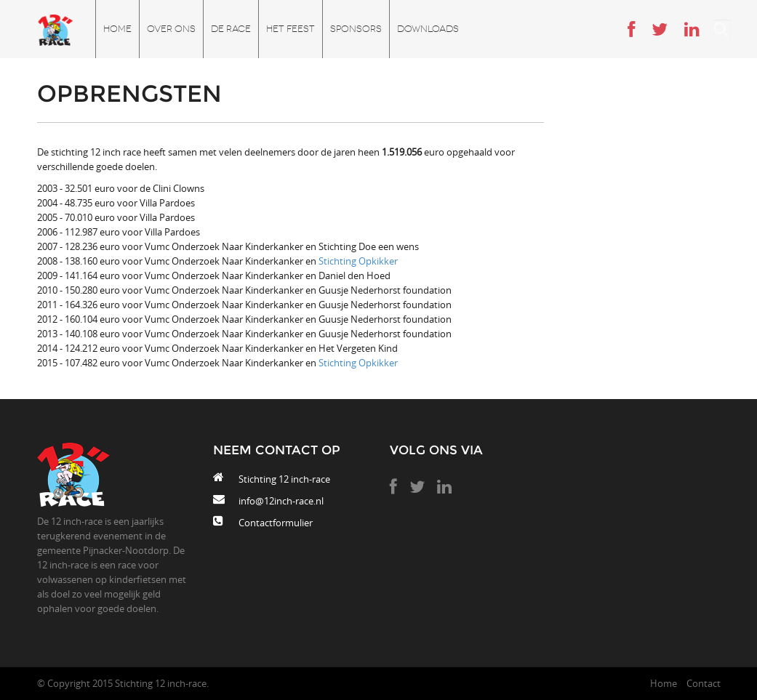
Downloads (428, 29)
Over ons (171, 29)
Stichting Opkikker (358, 261)
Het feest (291, 29)
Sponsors (356, 29)
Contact (704, 683)
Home (117, 29)
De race (231, 29)
